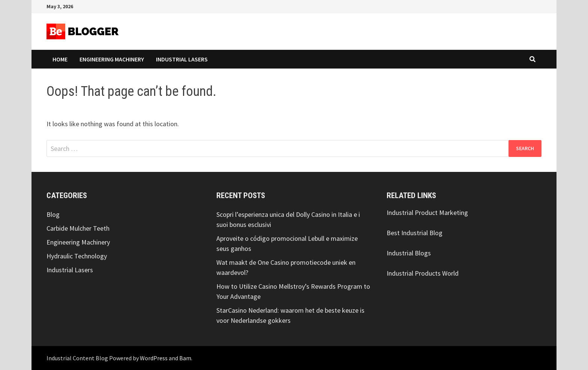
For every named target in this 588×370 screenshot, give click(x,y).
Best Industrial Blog (415, 233)
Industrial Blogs (409, 253)
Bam (185, 358)
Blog (53, 214)
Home (60, 59)
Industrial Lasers (182, 59)
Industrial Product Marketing (427, 213)
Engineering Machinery (112, 59)
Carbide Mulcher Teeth (78, 228)
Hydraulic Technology (77, 256)
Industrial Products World (423, 273)
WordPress (154, 358)
